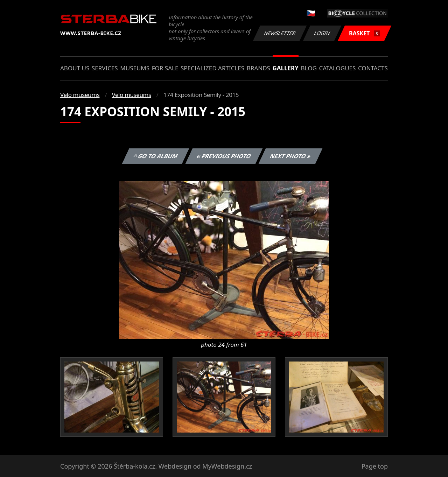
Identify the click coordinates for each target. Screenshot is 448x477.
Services (105, 68)
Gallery (286, 68)
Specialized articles (212, 68)
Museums (135, 68)
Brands (258, 68)
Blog (309, 68)
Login (322, 33)
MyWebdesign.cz (227, 466)
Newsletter (280, 33)
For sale (165, 68)
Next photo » (290, 156)
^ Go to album (155, 156)
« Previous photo (224, 156)
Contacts (373, 68)
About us (75, 68)
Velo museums (80, 95)
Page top (375, 466)
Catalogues (337, 68)
